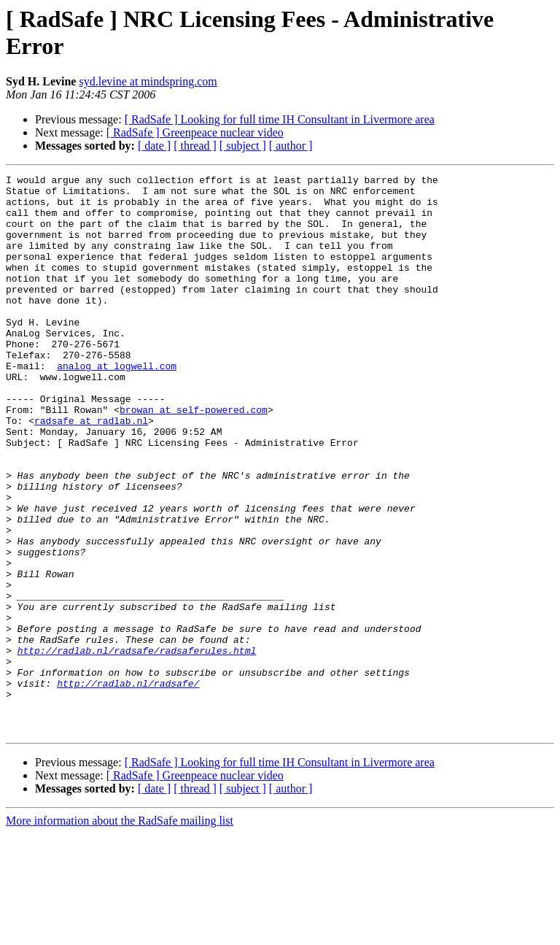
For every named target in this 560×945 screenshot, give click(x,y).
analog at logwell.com (117, 405)
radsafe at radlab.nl (91, 471)
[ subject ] (243, 146)
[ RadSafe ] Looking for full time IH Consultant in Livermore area (280, 119)
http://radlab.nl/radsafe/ (128, 786)
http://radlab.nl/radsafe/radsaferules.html (137, 747)
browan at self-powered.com (194, 458)
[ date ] (154, 146)
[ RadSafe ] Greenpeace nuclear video (195, 132)
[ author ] (291, 146)
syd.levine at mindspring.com (148, 81)
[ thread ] (195, 146)
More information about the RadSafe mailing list (120, 932)
